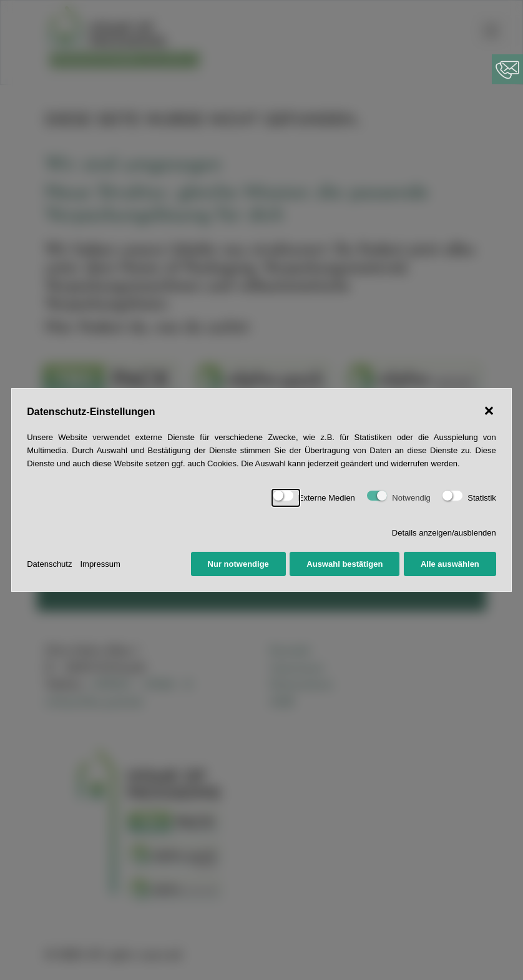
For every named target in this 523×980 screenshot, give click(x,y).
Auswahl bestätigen (345, 564)
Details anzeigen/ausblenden (444, 533)
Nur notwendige (238, 564)
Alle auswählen (450, 564)
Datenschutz (49, 564)
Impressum (100, 564)
